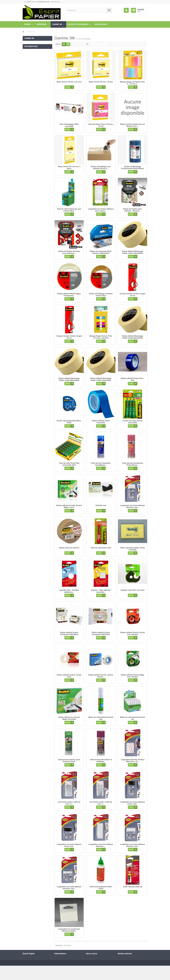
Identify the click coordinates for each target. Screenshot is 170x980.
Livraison (27, 78)
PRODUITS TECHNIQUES (78, 24)
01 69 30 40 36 (43, 964)
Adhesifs (27, 52)
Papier (27, 24)
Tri (87, 44)
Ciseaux (27, 61)
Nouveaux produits (61, 958)
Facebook (92, 958)
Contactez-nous (55, 2)
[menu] (126, 10)
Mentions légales (30, 87)
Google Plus (93, 969)
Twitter (91, 961)
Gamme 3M (57, 24)
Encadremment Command (33, 43)
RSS (90, 965)
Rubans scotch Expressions (34, 47)
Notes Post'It (29, 56)
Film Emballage (30, 65)
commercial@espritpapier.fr (40, 967)
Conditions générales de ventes (35, 82)
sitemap (57, 968)
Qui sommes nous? (31, 91)
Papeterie (41, 24)
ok (145, 965)
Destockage (101, 24)
